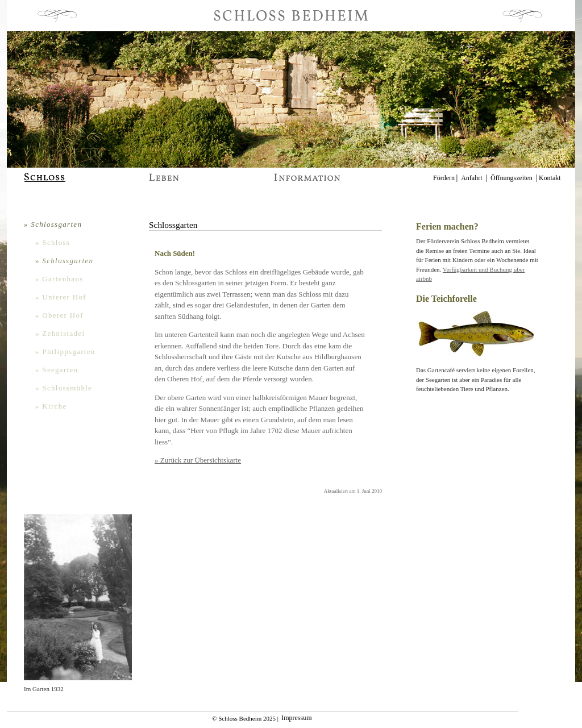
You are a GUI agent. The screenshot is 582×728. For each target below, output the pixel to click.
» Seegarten (57, 370)
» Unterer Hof (61, 297)
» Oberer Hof (59, 315)
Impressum (296, 718)
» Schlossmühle (64, 388)
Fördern (444, 178)
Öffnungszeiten (512, 178)
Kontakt (550, 178)
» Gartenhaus (59, 279)
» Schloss (53, 242)
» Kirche (51, 406)
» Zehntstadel (60, 333)
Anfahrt (471, 178)
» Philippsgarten (65, 351)
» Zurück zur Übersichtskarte (198, 460)
